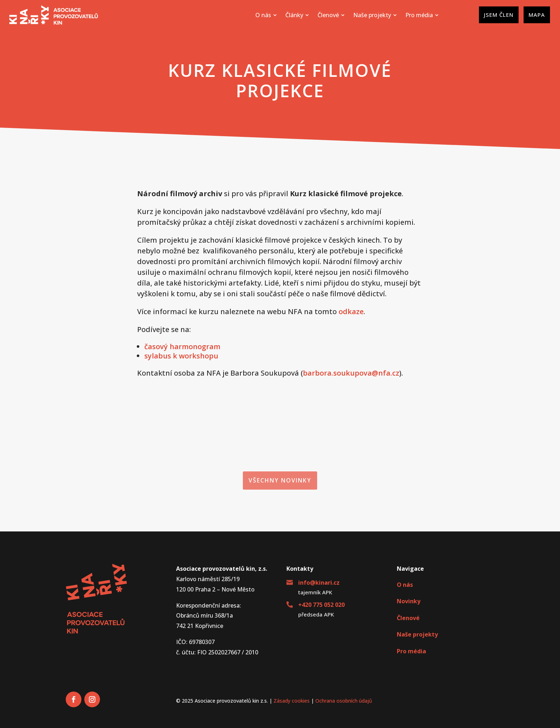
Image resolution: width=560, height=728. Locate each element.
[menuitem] (266, 15)
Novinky (409, 601)
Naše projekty (417, 634)
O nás (405, 585)
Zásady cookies (292, 701)
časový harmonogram (182, 346)
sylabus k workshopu (181, 356)
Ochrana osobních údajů (344, 701)
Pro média (411, 651)
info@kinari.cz (319, 583)
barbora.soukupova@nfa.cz (351, 373)
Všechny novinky (280, 480)
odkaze (351, 311)
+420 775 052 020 (321, 605)
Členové (408, 618)
